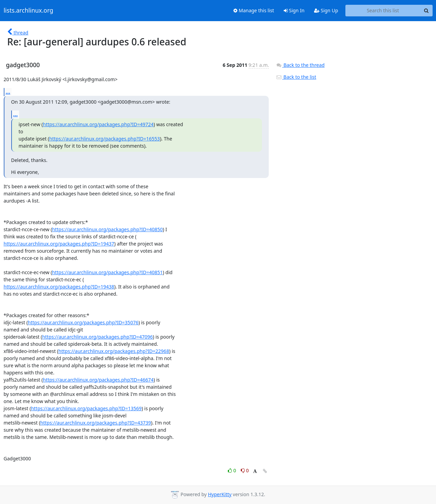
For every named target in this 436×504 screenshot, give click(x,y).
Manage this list (254, 10)
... (8, 92)
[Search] (426, 11)
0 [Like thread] (232, 470)
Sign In (294, 10)
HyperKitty (220, 494)
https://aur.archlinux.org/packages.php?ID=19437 (59, 244)
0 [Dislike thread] (245, 470)
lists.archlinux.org (29, 11)
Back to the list (296, 77)
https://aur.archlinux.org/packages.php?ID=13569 (86, 408)
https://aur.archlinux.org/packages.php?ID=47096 (98, 337)
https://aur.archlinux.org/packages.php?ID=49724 (98, 124)
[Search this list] (383, 11)
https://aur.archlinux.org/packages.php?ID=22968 (114, 351)
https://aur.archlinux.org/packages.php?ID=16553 (105, 139)
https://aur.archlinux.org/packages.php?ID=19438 (59, 287)
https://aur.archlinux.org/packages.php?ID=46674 (98, 380)
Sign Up (326, 10)
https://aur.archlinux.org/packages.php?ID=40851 (107, 272)
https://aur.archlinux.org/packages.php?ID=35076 (83, 322)
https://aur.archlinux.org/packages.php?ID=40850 (107, 229)
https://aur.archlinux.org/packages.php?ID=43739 (96, 423)
